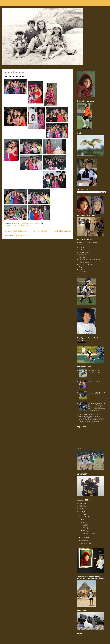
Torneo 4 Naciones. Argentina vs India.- (94, 371)
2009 (81, 509)
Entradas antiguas (63, 231)
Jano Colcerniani (28, 14)
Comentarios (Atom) (20, 235)
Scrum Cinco (83, 272)
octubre (84, 540)
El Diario (82, 247)
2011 (81, 503)
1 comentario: (34, 223)
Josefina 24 (83, 255)
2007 (81, 514)
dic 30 (85, 519)
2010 (81, 506)
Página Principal (40, 231)
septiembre (85, 543)
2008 (81, 512)
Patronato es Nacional (86, 264)
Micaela (29, 225)
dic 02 (85, 531)
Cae (19, 225)
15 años (14, 225)
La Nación (82, 257)
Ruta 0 (81, 269)
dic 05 (85, 528)
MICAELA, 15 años (14, 76)
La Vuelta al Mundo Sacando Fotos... (91, 260)
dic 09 (85, 522)
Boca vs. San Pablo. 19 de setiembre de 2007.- (97, 393)
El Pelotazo (83, 250)
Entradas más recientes (15, 231)
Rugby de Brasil (84, 267)
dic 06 (85, 525)
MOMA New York (84, 262)
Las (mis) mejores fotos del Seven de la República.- (97, 404)
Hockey (23, 225)
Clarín (81, 245)
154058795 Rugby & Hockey (88, 242)
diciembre (85, 517)
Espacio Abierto (84, 252)
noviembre (85, 537)
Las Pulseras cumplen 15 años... (89, 414)
